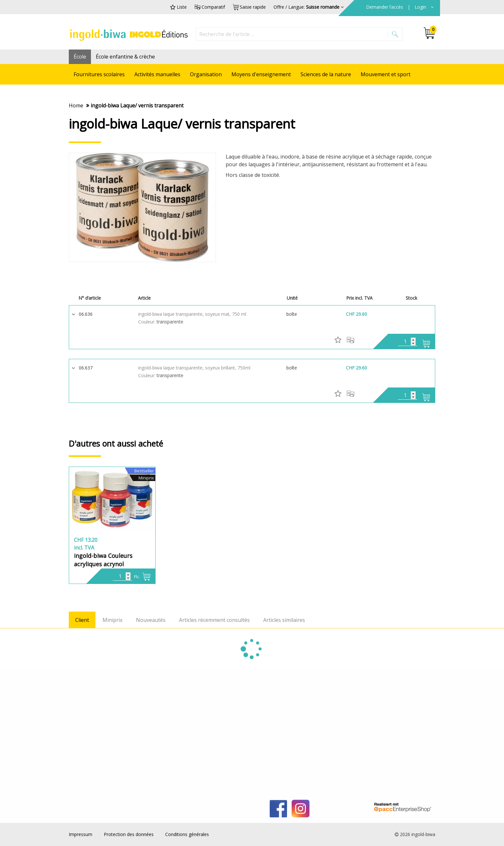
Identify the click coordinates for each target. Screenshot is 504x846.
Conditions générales (187, 834)
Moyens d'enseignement (261, 74)
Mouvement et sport (386, 74)
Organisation (206, 74)
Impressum (81, 834)
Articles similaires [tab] (284, 620)
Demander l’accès (385, 7)
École (80, 57)
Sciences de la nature (326, 74)
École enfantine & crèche (125, 57)
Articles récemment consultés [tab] (214, 620)
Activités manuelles (157, 74)
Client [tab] (82, 620)
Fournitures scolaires (99, 74)
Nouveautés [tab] (151, 620)
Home (76, 105)
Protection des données (129, 834)
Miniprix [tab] (113, 620)
